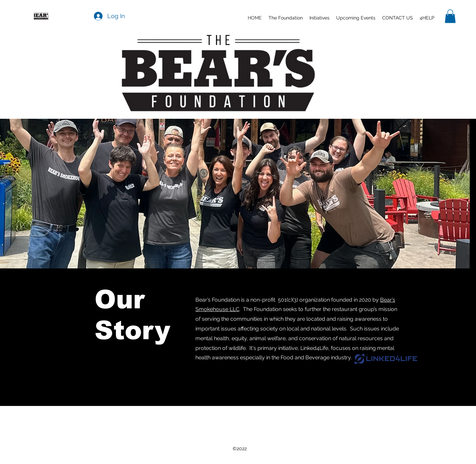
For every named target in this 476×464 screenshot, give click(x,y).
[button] (319, 18)
